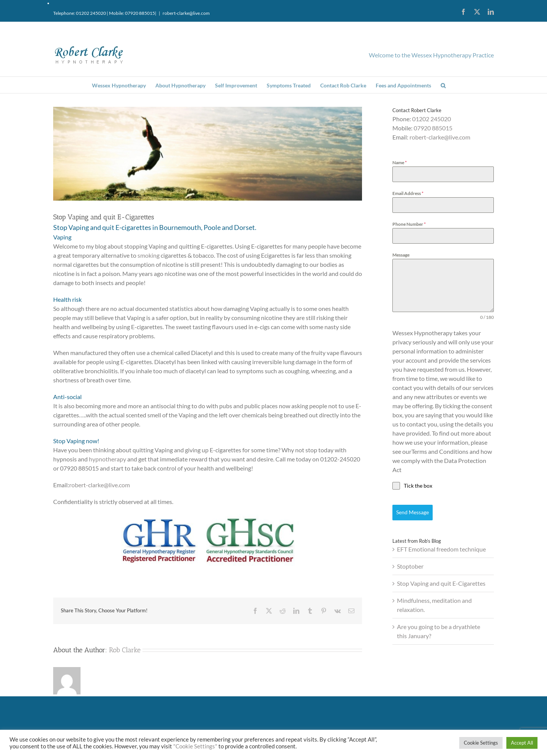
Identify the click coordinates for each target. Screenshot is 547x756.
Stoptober (410, 566)
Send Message (413, 512)
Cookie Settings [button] (481, 743)
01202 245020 (432, 119)
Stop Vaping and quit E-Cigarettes (441, 583)
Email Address (408, 193)
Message (401, 255)
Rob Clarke (125, 650)
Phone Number (409, 224)
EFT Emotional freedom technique (441, 549)
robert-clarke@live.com (186, 13)
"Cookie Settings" (195, 746)
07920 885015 (433, 128)
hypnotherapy (108, 459)
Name (400, 162)
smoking (149, 255)
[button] (443, 85)
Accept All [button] (522, 743)
